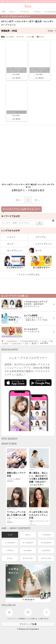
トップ (10, 535)
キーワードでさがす (11, 216)
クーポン (10, 558)
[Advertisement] (28, 153)
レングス (10, 37)
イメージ (20, 37)
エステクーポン (46, 558)
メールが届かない (32, 619)
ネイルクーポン (28, 558)
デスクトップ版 (28, 624)
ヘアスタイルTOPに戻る (28, 275)
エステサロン (46, 550)
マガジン (28, 535)
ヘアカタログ (46, 535)
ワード (41, 37)
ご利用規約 (21, 619)
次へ (37, 200)
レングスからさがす (11, 230)
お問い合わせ (44, 619)
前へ (19, 200)
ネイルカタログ (46, 543)
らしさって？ (12, 619)
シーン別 (31, 37)
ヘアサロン (10, 550)
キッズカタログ (28, 543)
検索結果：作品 (29, 31)
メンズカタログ (10, 543)
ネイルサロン (28, 550)
